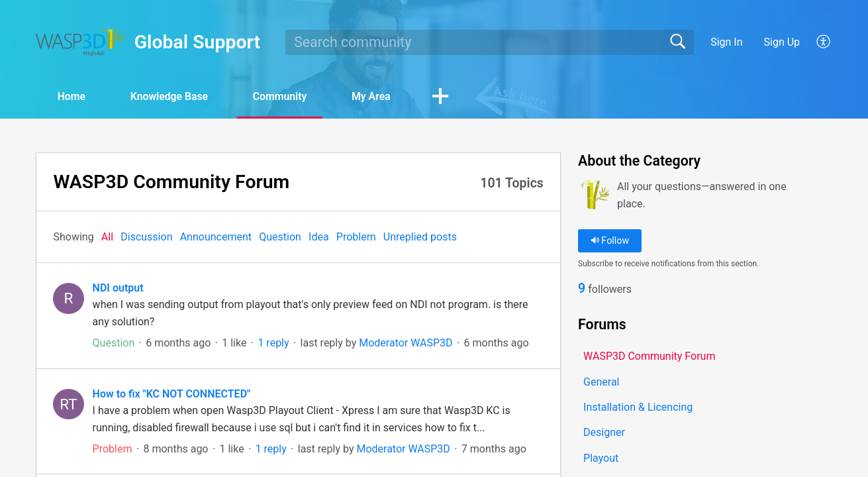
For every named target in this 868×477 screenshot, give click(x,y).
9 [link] (582, 289)
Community (286, 96)
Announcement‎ (216, 237)
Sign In (726, 42)
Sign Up (782, 42)
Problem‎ (356, 237)
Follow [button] (610, 241)
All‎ (107, 237)
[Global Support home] (81, 41)
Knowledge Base (173, 96)
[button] (824, 42)
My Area (379, 96)
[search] (489, 42)
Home (73, 96)
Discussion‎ (146, 237)
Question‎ (280, 237)
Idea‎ (319, 237)
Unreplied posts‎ (420, 237)
